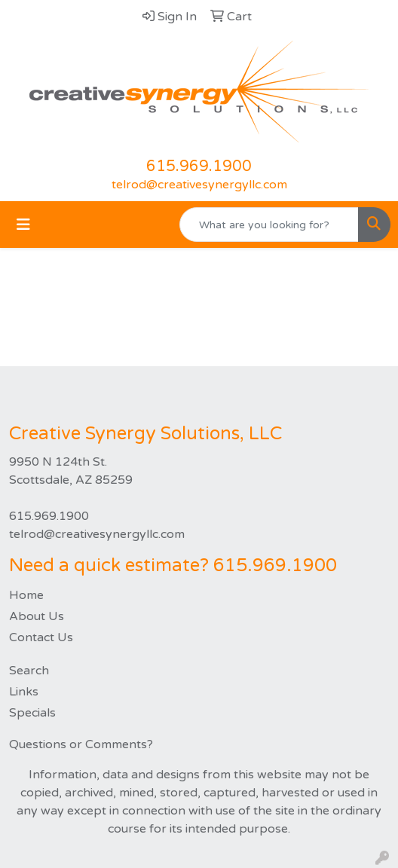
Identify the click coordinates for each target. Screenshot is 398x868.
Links (24, 692)
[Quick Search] (269, 225)
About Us (37, 616)
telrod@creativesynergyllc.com (199, 185)
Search (29, 671)
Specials (32, 713)
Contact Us (41, 637)
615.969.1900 (199, 167)
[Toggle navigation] (23, 225)
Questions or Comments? (81, 744)
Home (26, 595)
